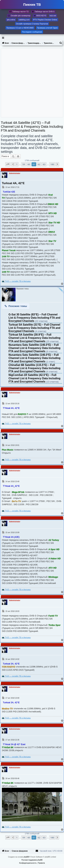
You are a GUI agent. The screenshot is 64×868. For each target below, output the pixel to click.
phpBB (26, 857)
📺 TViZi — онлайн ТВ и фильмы (16, 281)
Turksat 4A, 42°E (13, 183)
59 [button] (24, 164)
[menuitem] (61, 43)
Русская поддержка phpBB (32, 860)
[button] (8, 164)
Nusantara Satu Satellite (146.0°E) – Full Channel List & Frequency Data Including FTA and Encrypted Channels (34, 348)
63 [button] (44, 164)
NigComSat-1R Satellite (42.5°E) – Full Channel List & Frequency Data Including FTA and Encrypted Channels (34, 378)
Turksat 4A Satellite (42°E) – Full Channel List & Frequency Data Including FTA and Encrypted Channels (32, 127)
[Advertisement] (32, 83)
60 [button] (29, 164)
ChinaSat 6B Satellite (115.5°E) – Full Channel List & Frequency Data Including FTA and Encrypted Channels (34, 368)
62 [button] (39, 164)
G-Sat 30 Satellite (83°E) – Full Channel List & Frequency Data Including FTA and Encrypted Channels (34, 318)
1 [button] (17, 164)
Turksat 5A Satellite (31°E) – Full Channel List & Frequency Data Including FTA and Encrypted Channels (34, 328)
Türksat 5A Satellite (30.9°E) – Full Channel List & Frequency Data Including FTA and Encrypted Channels (34, 338)
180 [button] (52, 164)
